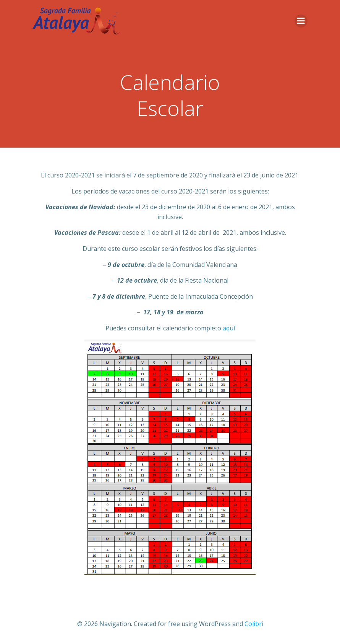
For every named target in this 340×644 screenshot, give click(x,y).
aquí (229, 328)
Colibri (254, 624)
